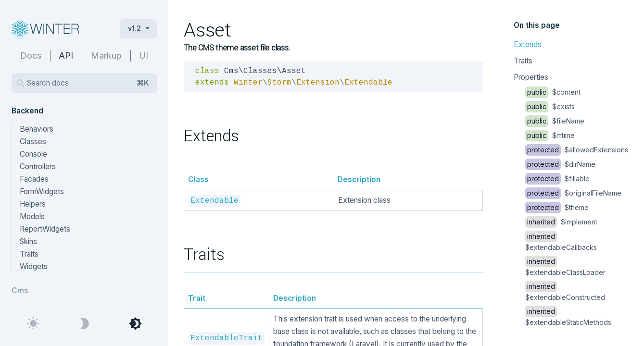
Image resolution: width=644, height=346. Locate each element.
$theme (557, 207)
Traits (523, 61)
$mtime (550, 135)
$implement (561, 222)
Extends (528, 44)
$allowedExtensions (577, 150)
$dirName (560, 164)
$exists (550, 106)
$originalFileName (573, 193)
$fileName (555, 121)
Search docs (88, 83)
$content (553, 92)
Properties (531, 77)
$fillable (557, 179)
